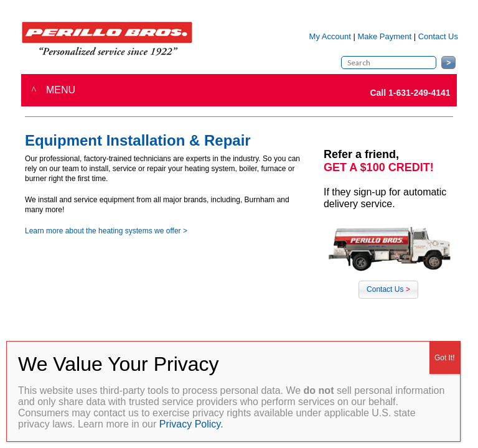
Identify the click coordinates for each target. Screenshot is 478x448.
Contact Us (388, 289)
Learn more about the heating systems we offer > (106, 231)
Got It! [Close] (445, 358)
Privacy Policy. (191, 424)
